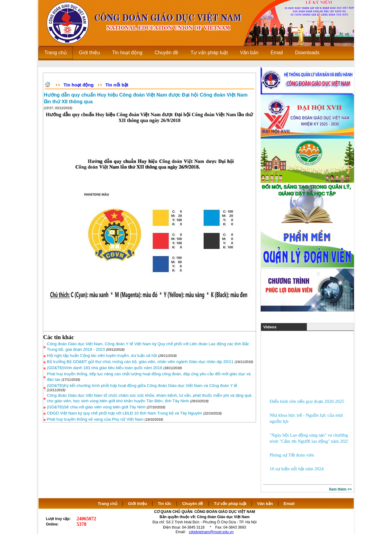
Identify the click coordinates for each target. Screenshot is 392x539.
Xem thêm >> (340, 489)
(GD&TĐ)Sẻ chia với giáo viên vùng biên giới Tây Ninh (96, 407)
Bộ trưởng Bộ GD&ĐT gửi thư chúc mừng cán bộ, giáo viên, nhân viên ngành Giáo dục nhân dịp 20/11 (140, 362)
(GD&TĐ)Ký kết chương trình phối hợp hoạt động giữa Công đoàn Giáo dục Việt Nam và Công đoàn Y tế (142, 386)
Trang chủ (107, 504)
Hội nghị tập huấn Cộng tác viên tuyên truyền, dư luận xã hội (103, 356)
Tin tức (164, 504)
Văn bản (266, 504)
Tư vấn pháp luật (230, 504)
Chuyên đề (193, 504)
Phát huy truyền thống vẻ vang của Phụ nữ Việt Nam (95, 419)
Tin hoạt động (78, 85)
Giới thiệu (138, 504)
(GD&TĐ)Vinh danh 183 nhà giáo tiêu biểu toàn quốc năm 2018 (105, 368)
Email (289, 504)
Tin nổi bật (117, 85)
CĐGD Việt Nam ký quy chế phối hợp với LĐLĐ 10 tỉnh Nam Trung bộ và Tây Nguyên (124, 413)
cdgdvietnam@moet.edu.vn (211, 532)
